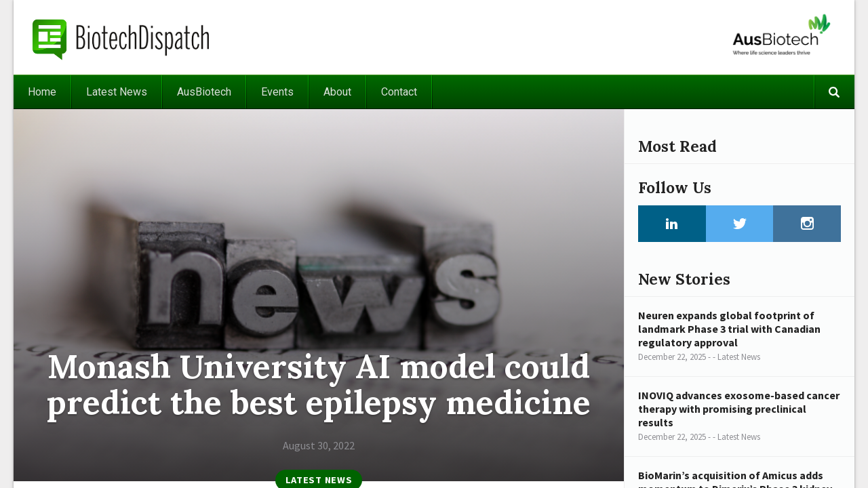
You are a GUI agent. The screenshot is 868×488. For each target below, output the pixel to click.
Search (834, 92)
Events (277, 92)
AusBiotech (204, 92)
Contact (399, 92)
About (337, 92)
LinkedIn (672, 224)
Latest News (117, 92)
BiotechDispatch (121, 37)
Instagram (807, 224)
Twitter (740, 224)
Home (42, 92)
